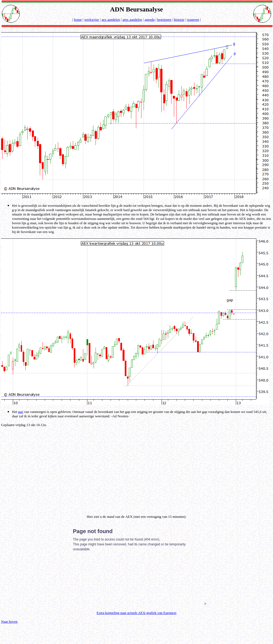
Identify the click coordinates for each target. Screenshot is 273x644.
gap (21, 412)
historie (179, 20)
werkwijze (92, 20)
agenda (149, 20)
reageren (193, 20)
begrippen (164, 20)
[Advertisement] (138, 471)
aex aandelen (111, 20)
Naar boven (9, 621)
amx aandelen (132, 20)
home (78, 20)
